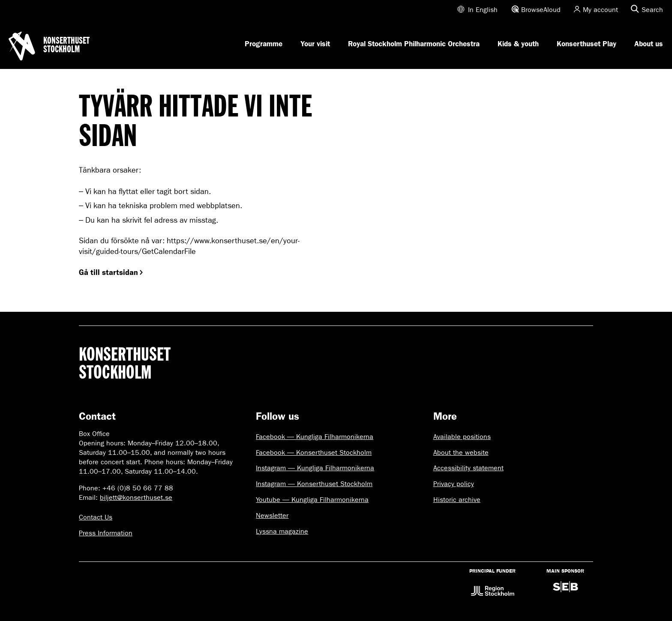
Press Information (106, 533)
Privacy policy (454, 484)
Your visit (315, 44)
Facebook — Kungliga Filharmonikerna (315, 437)
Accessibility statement (468, 468)
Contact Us (96, 517)
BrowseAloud (541, 10)
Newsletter (272, 515)
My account (600, 10)
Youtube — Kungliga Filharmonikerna (312, 500)
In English (483, 10)
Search (652, 10)
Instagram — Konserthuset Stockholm (314, 484)
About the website (461, 452)
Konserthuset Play (586, 44)
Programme (264, 44)
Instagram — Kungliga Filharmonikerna (315, 468)
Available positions (462, 437)
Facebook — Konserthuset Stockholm (314, 452)
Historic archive (457, 500)
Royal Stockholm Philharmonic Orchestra (414, 44)
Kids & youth (518, 44)
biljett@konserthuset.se (136, 497)
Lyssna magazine (282, 531)
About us (649, 44)
